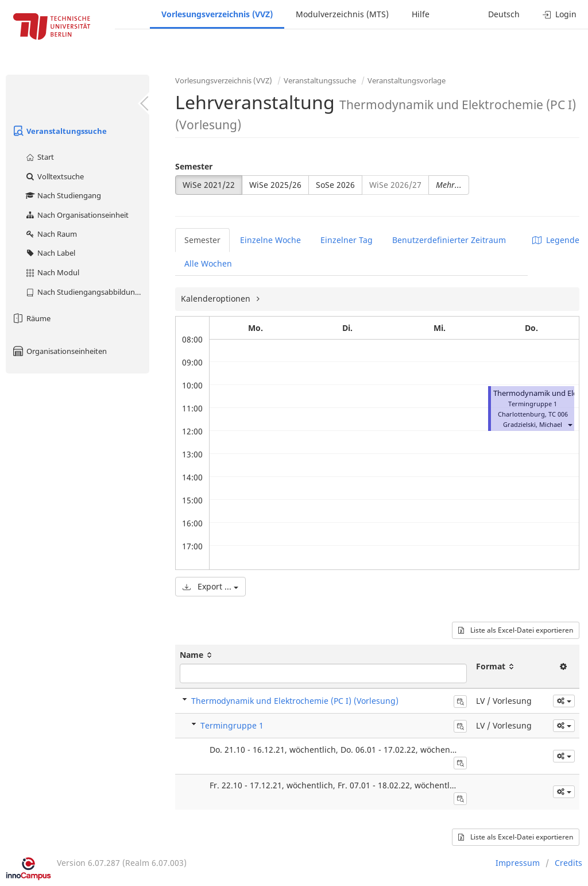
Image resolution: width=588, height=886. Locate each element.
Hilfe (421, 14)
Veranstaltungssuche (59, 131)
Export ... (210, 586)
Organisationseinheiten (59, 351)
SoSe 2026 (335, 185)
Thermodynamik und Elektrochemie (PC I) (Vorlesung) (295, 701)
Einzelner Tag (347, 240)
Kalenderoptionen (217, 298)
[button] (570, 424)
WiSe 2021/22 (209, 185)
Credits (568, 863)
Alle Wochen (208, 263)
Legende (556, 240)
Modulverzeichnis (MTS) (342, 14)
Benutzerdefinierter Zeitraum (449, 240)
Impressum (518, 863)
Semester (194, 166)
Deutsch (504, 14)
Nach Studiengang (63, 195)
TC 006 (558, 414)
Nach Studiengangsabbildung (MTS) (87, 292)
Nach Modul (52, 272)
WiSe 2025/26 (275, 185)
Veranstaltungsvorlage (407, 80)
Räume (31, 318)
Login (560, 14)
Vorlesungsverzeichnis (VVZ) (217, 14)
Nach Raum (51, 234)
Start (39, 157)
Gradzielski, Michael (533, 424)
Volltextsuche (54, 176)
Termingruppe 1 (232, 725)
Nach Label (50, 253)
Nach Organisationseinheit (77, 215)
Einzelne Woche (270, 240)
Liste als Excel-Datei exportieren (516, 630)
